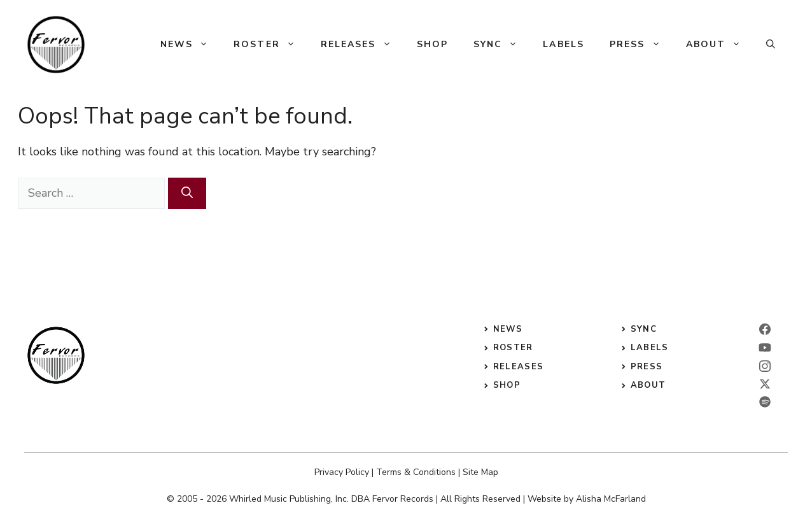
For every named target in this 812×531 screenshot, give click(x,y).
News (191, 45)
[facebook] (765, 329)
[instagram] (765, 366)
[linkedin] (765, 348)
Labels (563, 44)
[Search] (187, 193)
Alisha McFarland (611, 499)
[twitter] (765, 384)
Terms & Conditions (416, 472)
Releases (362, 45)
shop (507, 385)
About (720, 45)
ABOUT (648, 385)
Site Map (480, 472)
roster (513, 348)
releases (518, 367)
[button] (771, 45)
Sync (502, 45)
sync (644, 329)
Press (641, 45)
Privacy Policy (342, 472)
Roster (271, 45)
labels (650, 348)
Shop (432, 44)
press (647, 367)
